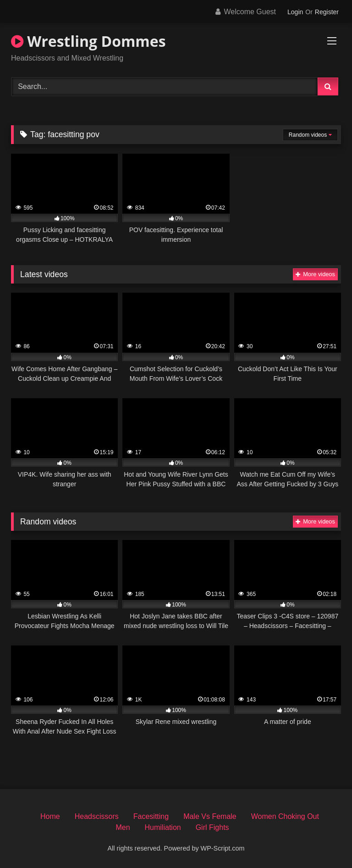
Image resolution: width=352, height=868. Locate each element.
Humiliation (163, 827)
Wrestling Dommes (88, 41)
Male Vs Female (210, 816)
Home (50, 816)
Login (295, 12)
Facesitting (151, 816)
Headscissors (97, 816)
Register (327, 12)
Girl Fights (212, 827)
